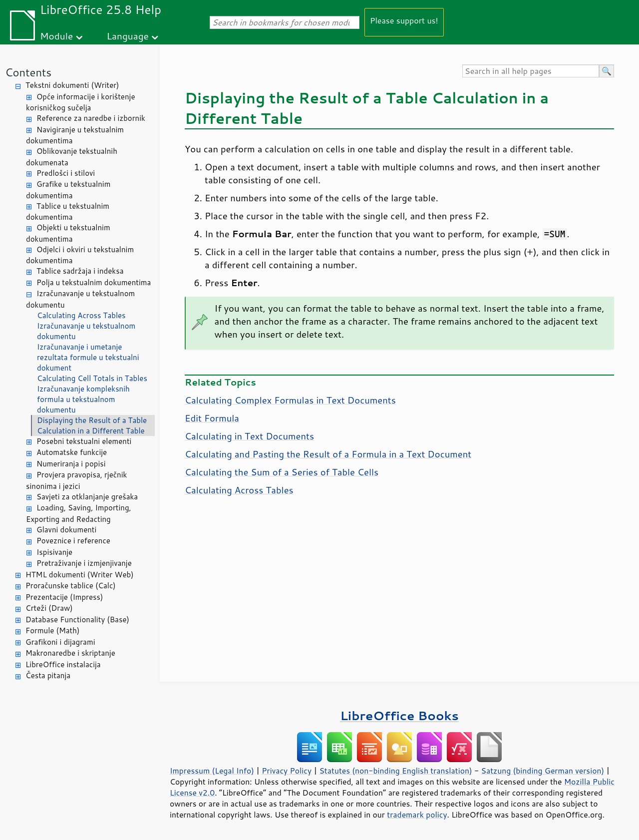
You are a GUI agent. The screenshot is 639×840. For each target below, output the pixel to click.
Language (128, 36)
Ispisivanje (54, 552)
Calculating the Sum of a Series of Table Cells (282, 472)
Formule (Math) (52, 630)
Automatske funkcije (72, 452)
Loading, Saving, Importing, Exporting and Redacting (79, 513)
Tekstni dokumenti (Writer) (72, 85)
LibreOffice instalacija (63, 664)
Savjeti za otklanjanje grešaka (87, 497)
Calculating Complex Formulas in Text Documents (290, 400)
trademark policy (417, 815)
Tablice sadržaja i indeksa (80, 271)
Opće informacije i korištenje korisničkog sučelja (80, 102)
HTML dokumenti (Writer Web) (80, 575)
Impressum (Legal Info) (212, 771)
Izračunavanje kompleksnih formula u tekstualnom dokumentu (83, 399)
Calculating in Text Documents (249, 436)
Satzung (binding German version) (543, 771)
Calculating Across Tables (81, 315)
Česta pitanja (48, 675)
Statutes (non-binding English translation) (395, 771)
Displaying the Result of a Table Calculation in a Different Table (92, 425)
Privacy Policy (287, 771)
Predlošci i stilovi (66, 173)
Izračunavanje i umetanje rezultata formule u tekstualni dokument (88, 357)
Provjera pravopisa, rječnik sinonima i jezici (76, 480)
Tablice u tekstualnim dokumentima (68, 212)
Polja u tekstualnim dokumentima (94, 282)
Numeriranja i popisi (71, 464)
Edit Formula (212, 418)
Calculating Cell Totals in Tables (92, 378)
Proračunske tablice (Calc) (71, 586)
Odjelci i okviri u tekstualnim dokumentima (80, 255)
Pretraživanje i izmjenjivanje (84, 563)
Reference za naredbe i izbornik (91, 118)
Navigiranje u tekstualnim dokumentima (75, 135)
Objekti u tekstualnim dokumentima (68, 233)
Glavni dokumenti (66, 530)
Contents (28, 72)
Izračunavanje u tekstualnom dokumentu (80, 299)
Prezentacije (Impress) (64, 597)
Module (56, 36)
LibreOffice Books (399, 715)
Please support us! (404, 20)
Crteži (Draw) (49, 608)
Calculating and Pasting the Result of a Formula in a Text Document (328, 454)
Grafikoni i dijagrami (60, 642)
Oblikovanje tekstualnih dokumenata (72, 157)
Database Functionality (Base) (77, 620)
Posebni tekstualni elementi (84, 441)
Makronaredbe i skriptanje (70, 653)
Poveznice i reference (73, 541)
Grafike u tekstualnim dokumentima (68, 190)
